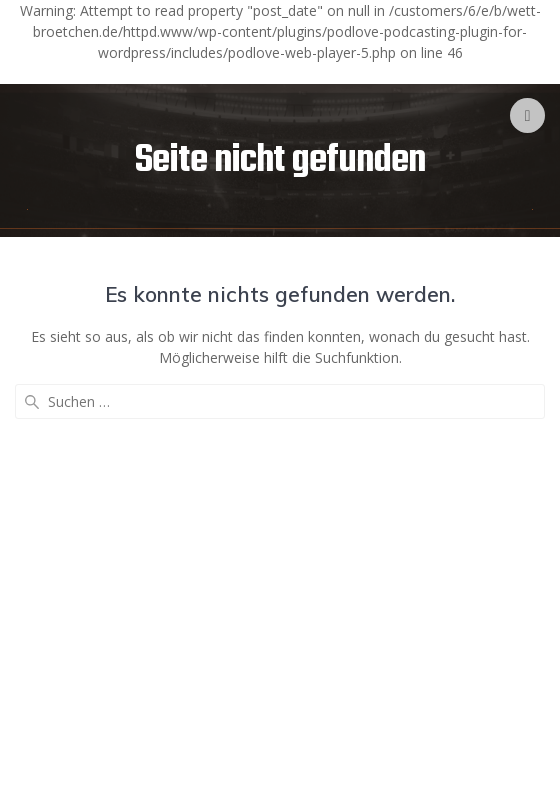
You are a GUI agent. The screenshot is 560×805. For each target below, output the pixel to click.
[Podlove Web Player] (280, 75)
